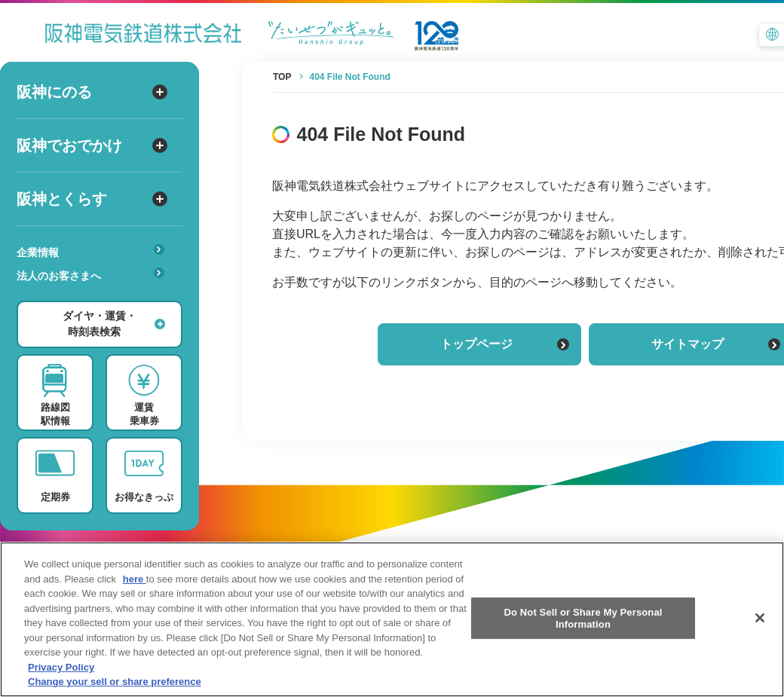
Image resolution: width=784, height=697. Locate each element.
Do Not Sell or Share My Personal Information (583, 654)
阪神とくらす (92, 199)
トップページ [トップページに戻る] (505, 344)
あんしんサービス (95, 297)
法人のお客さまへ (90, 275)
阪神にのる (92, 92)
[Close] (760, 653)
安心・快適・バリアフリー (95, 299)
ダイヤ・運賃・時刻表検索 (114, 324)
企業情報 (90, 251)
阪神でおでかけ (92, 145)
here (135, 614)
